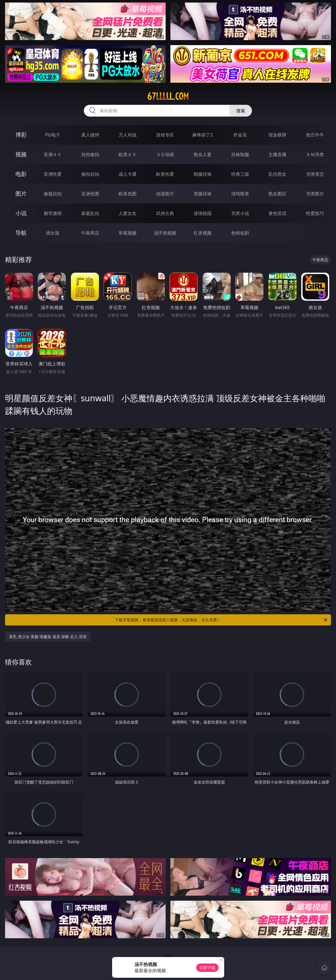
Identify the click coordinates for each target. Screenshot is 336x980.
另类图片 (315, 194)
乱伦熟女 (277, 174)
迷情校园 (203, 213)
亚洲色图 (90, 194)
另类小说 (240, 213)
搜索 (241, 111)
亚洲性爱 (53, 174)
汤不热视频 (165, 233)
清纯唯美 (240, 194)
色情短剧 (240, 233)
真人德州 (90, 135)
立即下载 (207, 968)
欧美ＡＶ (128, 154)
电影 (21, 174)
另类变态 (315, 174)
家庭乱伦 (90, 213)
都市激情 (53, 213)
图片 (21, 194)
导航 (21, 233)
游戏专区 (165, 135)
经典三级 (240, 174)
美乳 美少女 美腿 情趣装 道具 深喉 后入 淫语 (48, 637)
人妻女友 (128, 213)
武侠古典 (165, 213)
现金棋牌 (277, 135)
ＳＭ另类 (315, 154)
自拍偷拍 (90, 154)
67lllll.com (168, 96)
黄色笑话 (277, 213)
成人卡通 (128, 174)
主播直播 (277, 154)
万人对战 (128, 135)
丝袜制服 (240, 154)
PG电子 (53, 135)
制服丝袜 (203, 174)
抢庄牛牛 (315, 135)
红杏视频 (203, 233)
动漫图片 (165, 194)
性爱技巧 (315, 213)
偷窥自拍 (53, 194)
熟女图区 (277, 194)
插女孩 (53, 233)
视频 (21, 154)
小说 (21, 213)
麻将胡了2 (202, 135)
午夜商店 (90, 233)
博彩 (21, 135)
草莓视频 (128, 233)
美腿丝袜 (203, 194)
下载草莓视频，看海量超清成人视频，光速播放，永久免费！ (222, 620)
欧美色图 (128, 194)
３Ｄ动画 (165, 154)
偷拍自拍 (90, 174)
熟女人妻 (203, 154)
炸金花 (240, 135)
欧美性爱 (165, 174)
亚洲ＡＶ (53, 154)
